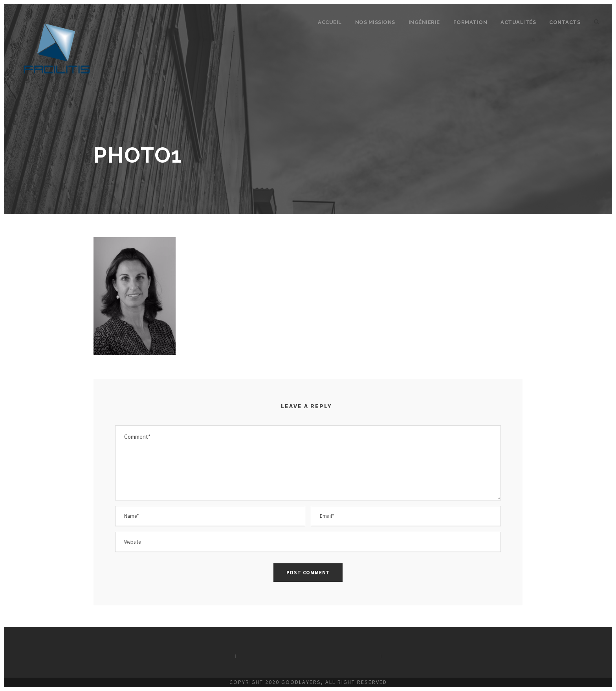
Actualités (518, 22)
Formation (470, 22)
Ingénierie (424, 22)
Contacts (565, 22)
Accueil (330, 22)
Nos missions (375, 22)
